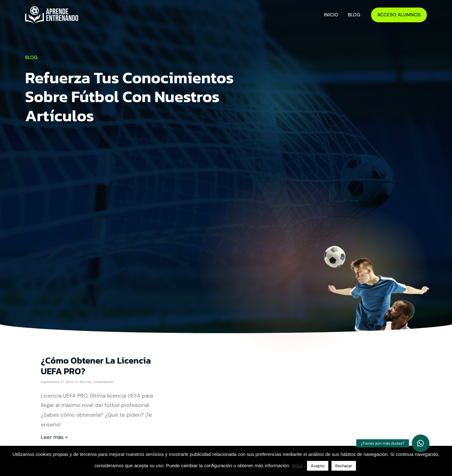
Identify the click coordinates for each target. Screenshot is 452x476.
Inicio (331, 15)
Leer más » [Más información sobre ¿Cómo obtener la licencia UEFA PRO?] (54, 437)
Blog (354, 15)
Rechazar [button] (344, 466)
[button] (421, 443)
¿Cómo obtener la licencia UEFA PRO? (96, 366)
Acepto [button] (318, 466)
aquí (297, 465)
